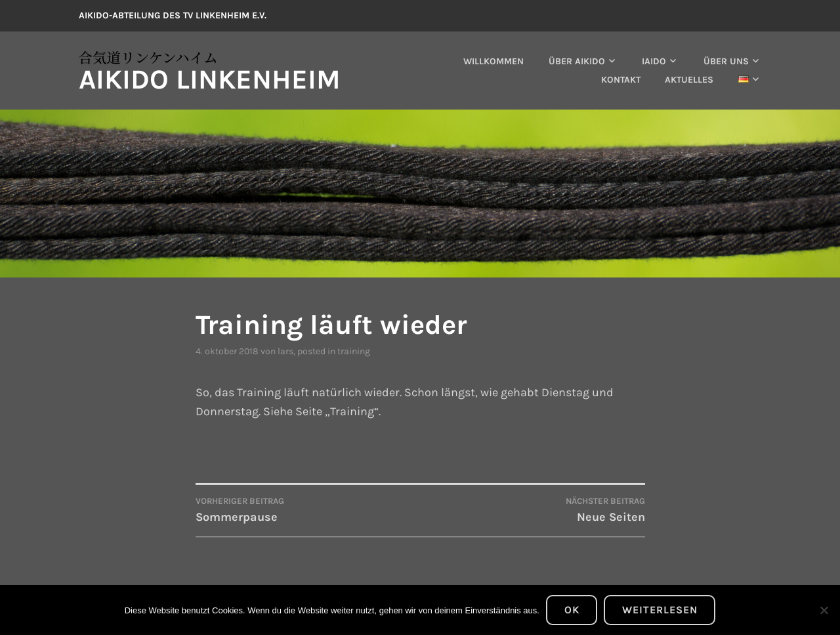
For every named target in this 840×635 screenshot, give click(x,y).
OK (572, 610)
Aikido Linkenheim (210, 79)
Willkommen (493, 61)
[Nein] (824, 610)
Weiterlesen (660, 610)
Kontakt (621, 80)
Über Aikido (577, 61)
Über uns (726, 61)
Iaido (654, 61)
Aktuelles (689, 80)
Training (354, 351)
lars (285, 351)
